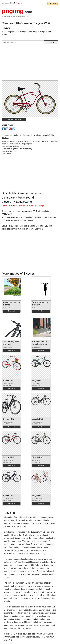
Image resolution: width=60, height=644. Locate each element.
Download (11, 311)
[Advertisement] (30, 64)
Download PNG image (14, 119)
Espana (19, 3)
